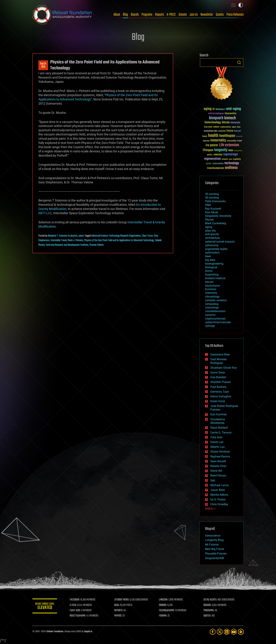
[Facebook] (213, 632)
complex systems (216, 300)
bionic (209, 271)
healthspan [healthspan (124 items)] (227, 136)
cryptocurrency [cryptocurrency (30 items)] (225, 127)
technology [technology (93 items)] (232, 163)
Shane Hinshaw (220, 452)
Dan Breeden (218, 377)
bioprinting (212, 275)
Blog (125, 15)
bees (208, 256)
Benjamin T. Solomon (58, 236)
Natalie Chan (218, 466)
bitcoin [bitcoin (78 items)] (226, 123)
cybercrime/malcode (218, 322)
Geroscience (213, 536)
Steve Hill (216, 471)
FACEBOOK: (75, 600)
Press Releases (235, 15)
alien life (210, 231)
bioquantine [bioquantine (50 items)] (231, 113)
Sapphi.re (88, 632)
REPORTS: (119, 611)
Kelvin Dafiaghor (221, 396)
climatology (212, 297)
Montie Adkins (219, 495)
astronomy (212, 245)
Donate (183, 15)
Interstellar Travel (59, 240)
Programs (147, 15)
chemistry (211, 293)
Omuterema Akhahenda (218, 421)
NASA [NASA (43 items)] (231, 151)
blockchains (213, 286)
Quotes (220, 15)
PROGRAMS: (209, 611)
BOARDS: (207, 605)
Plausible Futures (216, 554)
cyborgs (210, 326)
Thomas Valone (96, 245)
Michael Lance (219, 485)
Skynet (209, 220)
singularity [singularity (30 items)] (237, 159)
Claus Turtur (147, 236)
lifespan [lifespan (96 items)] (208, 150)
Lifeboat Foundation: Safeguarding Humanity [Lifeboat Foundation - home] (62, 15)
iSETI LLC (45, 213)
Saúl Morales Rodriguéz (219, 361)
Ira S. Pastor (218, 499)
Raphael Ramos (220, 456)
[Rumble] (241, 632)
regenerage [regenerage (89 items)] (230, 154)
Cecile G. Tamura (221, 433)
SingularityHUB (214, 558)
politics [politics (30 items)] (210, 155)
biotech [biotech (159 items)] (230, 118)
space (81, 236)
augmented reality (216, 249)
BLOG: (117, 605)
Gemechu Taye (220, 392)
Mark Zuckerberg (216, 223)
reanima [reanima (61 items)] (218, 155)
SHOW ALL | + (210, 509)
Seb (213, 480)
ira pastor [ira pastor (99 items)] (212, 145)
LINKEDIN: (163, 600)
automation (212, 253)
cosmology (212, 307)
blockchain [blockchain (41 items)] (235, 123)
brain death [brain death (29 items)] (208, 127)
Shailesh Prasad (220, 382)
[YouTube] (234, 632)
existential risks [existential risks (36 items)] (211, 131)
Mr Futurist (212, 545)
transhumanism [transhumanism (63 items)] (215, 168)
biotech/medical (215, 278)
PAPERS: (118, 616)
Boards (135, 15)
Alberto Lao (217, 447)
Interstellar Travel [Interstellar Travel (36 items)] (234, 141)
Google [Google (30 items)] (205, 136)
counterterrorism (215, 311)
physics (74, 236)
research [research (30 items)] (225, 159)
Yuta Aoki (216, 437)
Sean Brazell (218, 461)
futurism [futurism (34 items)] (237, 131)
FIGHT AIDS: (75, 611)
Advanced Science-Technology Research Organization (116, 236)
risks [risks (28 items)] (230, 159)
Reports (159, 15)
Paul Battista (218, 387)
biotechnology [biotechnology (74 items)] (213, 123)
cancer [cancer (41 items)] (216, 127)
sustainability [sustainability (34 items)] (218, 164)
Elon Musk (212, 212)
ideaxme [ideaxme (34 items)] (206, 141)
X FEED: (73, 605)
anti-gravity (212, 234)
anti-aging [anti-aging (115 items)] (234, 109)
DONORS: (163, 605)
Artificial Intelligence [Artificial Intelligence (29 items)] (216, 114)
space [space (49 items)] (209, 163)
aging (209, 227)
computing (212, 304)
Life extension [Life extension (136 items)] (229, 145)
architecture (212, 238)
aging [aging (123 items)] (208, 109)
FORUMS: (163, 616)
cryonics (210, 315)
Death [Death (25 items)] (239, 127)
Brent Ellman (218, 476)
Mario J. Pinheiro (75, 240)
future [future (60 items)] (230, 131)
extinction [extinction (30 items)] (222, 131)
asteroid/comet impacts (220, 242)
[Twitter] (220, 632)
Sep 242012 (43, 65)
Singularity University (218, 216)
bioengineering (214, 264)
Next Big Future (215, 549)
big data (210, 260)
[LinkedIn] (227, 632)
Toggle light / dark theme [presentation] (241, 5)
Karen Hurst (218, 401)
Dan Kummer (219, 414)
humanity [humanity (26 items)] (239, 137)
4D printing (212, 198)
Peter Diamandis (215, 201)
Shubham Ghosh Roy (224, 368)
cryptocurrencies (215, 319)
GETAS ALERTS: (210, 600)
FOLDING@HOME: (167, 611)
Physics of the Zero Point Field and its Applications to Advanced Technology (119, 240)
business (211, 289)
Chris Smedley (219, 504)
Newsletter (207, 15)
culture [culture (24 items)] (234, 127)
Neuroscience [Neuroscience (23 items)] (238, 151)
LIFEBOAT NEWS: (122, 600)
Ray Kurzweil (213, 209)
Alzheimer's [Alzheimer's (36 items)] (220, 109)
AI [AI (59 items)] (214, 109)
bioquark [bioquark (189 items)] (216, 118)
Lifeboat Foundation (55, 632)
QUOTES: (207, 616)
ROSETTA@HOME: (78, 616)
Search (239, 63)
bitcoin (209, 282)
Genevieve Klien (220, 354)
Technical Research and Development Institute (67, 245)
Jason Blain (218, 490)
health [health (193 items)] (213, 136)
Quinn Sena (218, 372)
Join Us (194, 15)
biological (211, 267)
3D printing (212, 194)
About (117, 15)
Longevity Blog (214, 540)
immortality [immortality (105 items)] (218, 140)
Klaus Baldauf (219, 428)
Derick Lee (217, 442)
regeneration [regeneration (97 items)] (212, 159)
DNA (208, 205)
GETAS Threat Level (45, 607)
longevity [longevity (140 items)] (221, 150)
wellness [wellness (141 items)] (231, 168)
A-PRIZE (171, 15)
